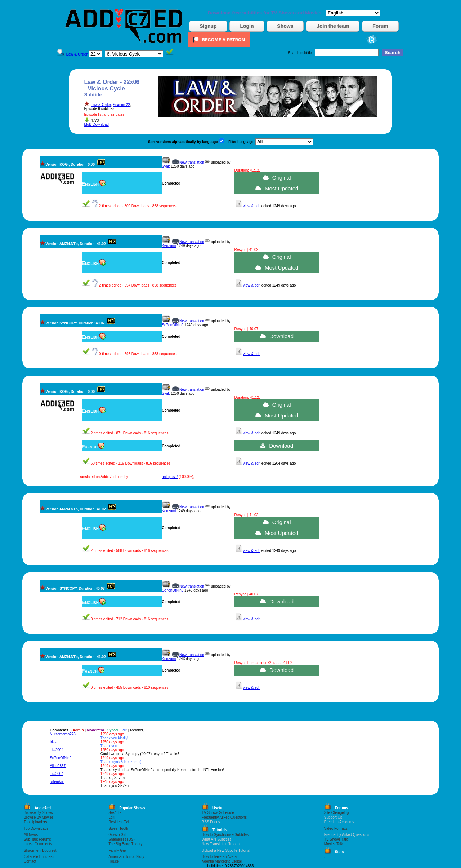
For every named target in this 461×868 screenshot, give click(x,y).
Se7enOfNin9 (173, 325)
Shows (285, 26)
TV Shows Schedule (218, 813)
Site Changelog (336, 813)
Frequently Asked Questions (224, 817)
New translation (192, 162)
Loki (112, 817)
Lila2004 (57, 750)
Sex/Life (115, 813)
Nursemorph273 (63, 734)
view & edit (252, 206)
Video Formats (336, 829)
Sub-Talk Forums (37, 839)
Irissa (54, 742)
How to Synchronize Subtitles (225, 835)
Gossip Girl (117, 835)
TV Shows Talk (336, 839)
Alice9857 (58, 766)
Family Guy (118, 851)
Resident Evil (119, 822)
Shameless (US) (122, 839)
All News (31, 835)
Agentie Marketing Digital (222, 861)
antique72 (170, 477)
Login (247, 26)
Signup (208, 26)
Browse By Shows (38, 813)
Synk (166, 166)
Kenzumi (169, 246)
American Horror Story (126, 857)
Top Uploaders (35, 822)
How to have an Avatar (220, 857)
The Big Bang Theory (125, 844)
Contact (30, 861)
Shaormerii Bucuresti (41, 851)
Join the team (333, 26)
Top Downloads (36, 829)
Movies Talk (334, 844)
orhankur (57, 782)
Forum (380, 26)
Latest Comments (38, 844)
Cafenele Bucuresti (39, 857)
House (114, 861)
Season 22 (121, 105)
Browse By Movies (39, 817)
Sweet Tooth (118, 829)
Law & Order (101, 105)
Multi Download (96, 125)
